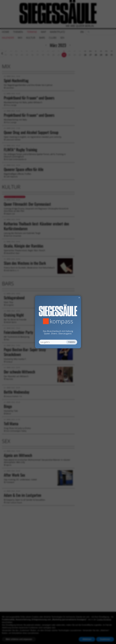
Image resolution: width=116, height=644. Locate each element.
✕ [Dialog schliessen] (73, 298)
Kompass (61, 321)
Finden (71, 342)
